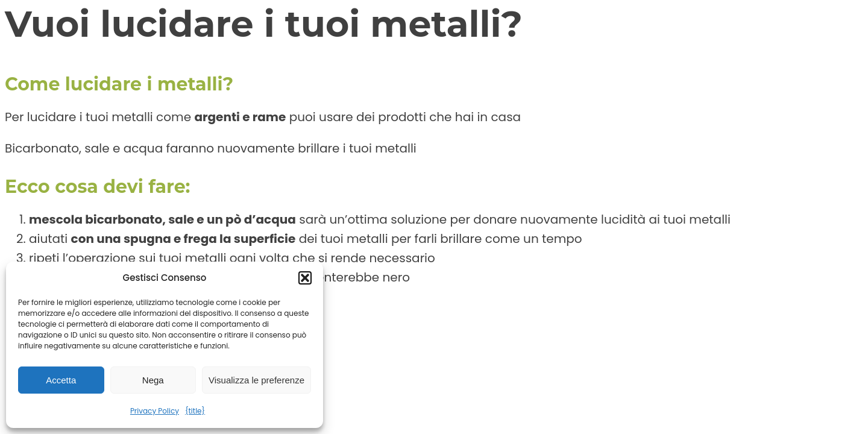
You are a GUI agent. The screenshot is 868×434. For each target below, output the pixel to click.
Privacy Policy (155, 411)
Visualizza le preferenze (256, 380)
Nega (153, 380)
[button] (305, 278)
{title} (195, 411)
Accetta (61, 380)
